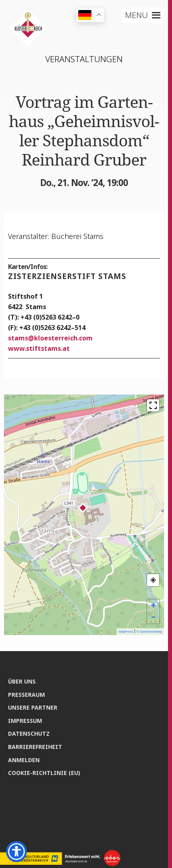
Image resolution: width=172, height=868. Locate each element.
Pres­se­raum (26, 695)
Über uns (22, 681)
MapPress (126, 632)
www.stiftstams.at (39, 348)
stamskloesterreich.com (50, 338)
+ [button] (154, 605)
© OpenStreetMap (149, 632)
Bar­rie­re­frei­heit (35, 747)
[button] (137, 15)
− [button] (153, 617)
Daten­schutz (29, 733)
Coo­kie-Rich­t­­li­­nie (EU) (44, 773)
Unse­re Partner (33, 707)
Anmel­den (24, 760)
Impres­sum (25, 721)
